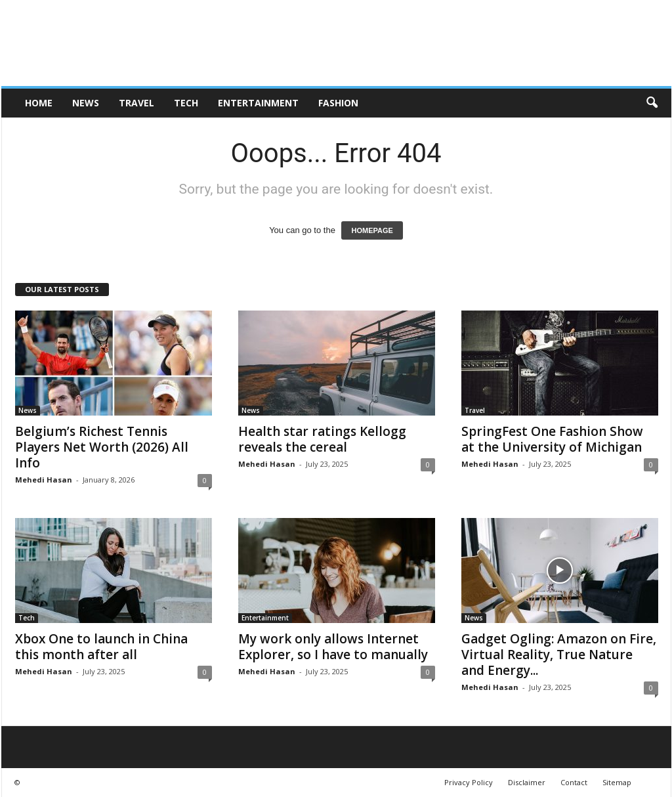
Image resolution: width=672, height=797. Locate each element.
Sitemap (617, 782)
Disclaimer (527, 782)
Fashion (338, 103)
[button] (652, 103)
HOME (39, 103)
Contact (574, 782)
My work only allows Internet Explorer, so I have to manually (333, 647)
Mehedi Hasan (44, 480)
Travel (136, 103)
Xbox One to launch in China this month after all (101, 647)
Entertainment (258, 103)
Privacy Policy (469, 782)
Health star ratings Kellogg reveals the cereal (322, 439)
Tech (186, 103)
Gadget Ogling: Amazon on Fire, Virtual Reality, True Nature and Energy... (559, 655)
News (86, 103)
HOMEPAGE (372, 230)
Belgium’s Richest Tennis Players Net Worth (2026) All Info (102, 447)
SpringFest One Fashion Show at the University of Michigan (552, 439)
